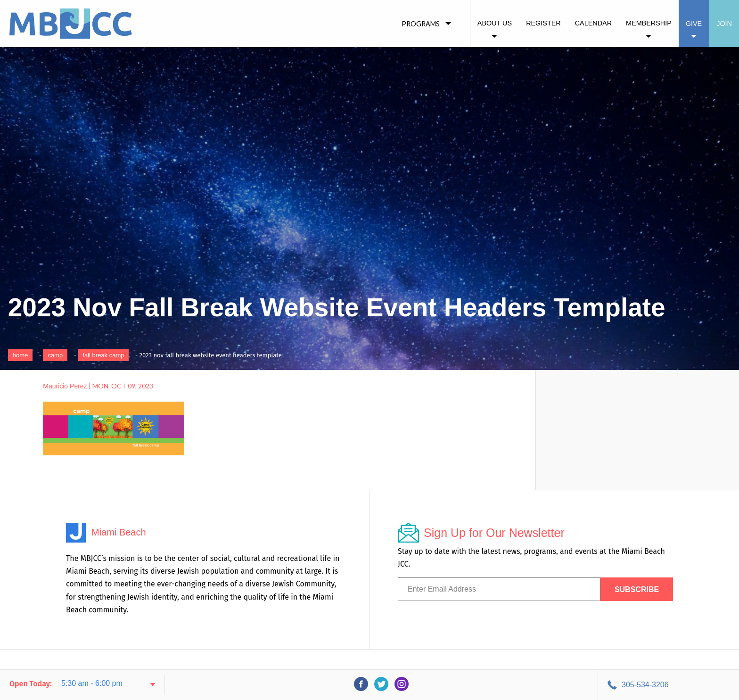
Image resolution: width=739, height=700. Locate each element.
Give (694, 24)
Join (724, 24)
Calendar (593, 23)
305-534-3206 (645, 685)
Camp (55, 355)
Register (543, 23)
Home (21, 355)
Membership (649, 23)
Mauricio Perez (65, 386)
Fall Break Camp (103, 355)
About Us (495, 23)
